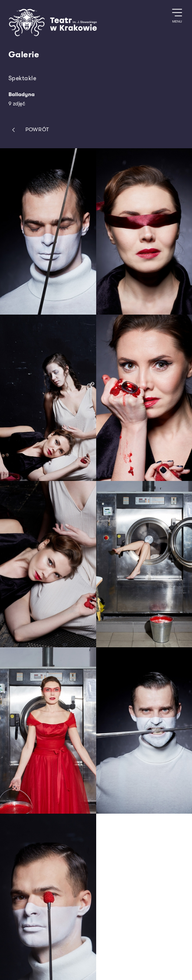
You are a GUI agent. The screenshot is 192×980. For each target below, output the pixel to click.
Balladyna (22, 94)
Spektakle (22, 78)
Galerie (24, 55)
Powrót (29, 130)
